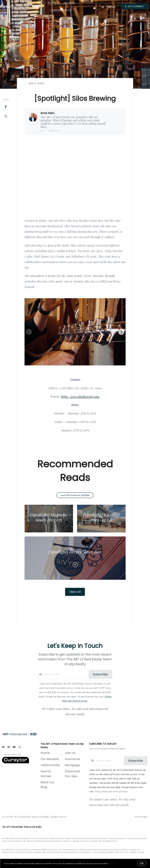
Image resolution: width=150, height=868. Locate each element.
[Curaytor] (15, 763)
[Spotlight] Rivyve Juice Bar (75, 552)
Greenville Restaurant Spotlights (75, 495)
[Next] (121, 332)
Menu (108, 7)
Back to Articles (37, 83)
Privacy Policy (141, 817)
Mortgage (72, 765)
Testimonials (50, 765)
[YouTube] (14, 747)
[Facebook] (3, 747)
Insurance (72, 759)
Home (45, 753)
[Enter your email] (66, 674)
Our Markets (61, 10)
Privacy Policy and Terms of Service (111, 791)
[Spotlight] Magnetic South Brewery (49, 517)
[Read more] (75, 565)
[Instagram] (20, 747)
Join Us (70, 753)
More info (112, 863)
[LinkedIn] (9, 747)
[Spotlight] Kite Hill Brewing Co (101, 517)
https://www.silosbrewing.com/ (81, 396)
